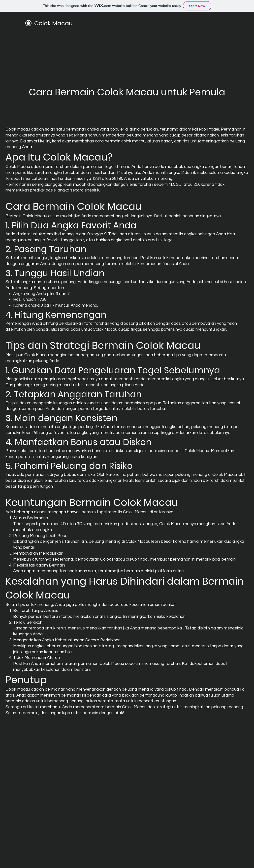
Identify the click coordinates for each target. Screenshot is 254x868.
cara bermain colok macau (120, 141)
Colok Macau (53, 23)
